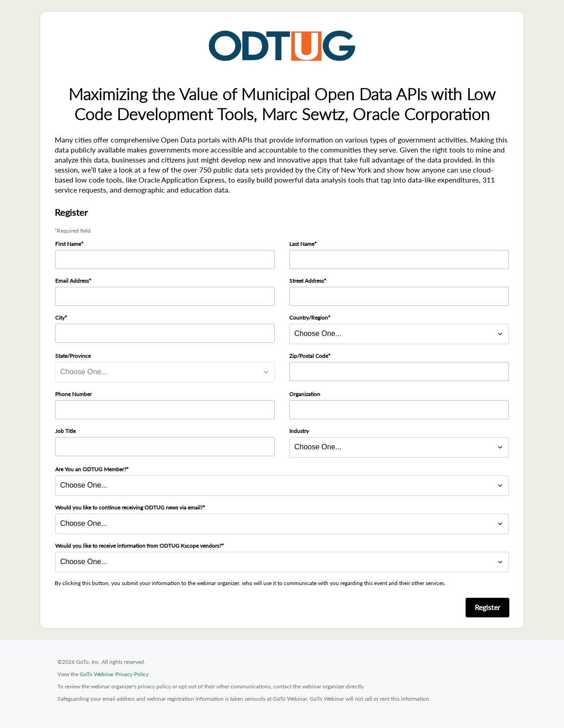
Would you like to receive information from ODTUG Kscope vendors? (138, 546)
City (60, 318)
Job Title (65, 431)
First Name (68, 244)
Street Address (307, 281)
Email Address (72, 281)
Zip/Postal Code (309, 356)
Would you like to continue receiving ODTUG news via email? (129, 507)
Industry (299, 431)
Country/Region (309, 318)
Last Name (302, 244)
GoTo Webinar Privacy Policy (114, 674)
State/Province (73, 356)
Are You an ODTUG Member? (91, 469)
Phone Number (73, 394)
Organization (305, 394)
